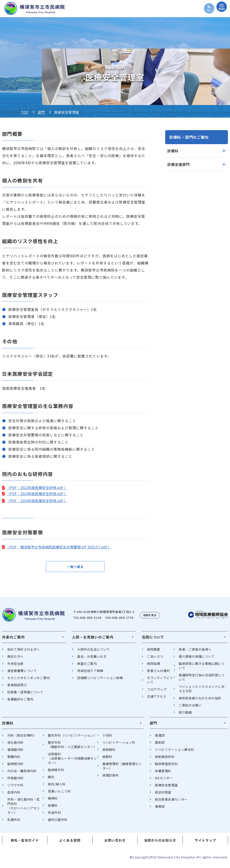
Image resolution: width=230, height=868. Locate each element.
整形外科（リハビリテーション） (72, 738)
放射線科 (109, 752)
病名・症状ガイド (25, 843)
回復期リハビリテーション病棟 (100, 680)
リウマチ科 (15, 788)
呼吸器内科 (15, 780)
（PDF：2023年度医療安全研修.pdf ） (37, 494)
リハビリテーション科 (119, 745)
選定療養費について (22, 673)
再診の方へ (15, 659)
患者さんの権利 (158, 673)
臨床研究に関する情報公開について (202, 668)
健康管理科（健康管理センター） (122, 768)
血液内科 (14, 795)
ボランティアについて (160, 682)
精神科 (53, 801)
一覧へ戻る (75, 568)
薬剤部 (160, 745)
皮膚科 (53, 808)
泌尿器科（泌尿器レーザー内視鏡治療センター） (72, 761)
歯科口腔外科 (58, 822)
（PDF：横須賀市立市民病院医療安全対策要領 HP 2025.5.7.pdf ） (59, 547)
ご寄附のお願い (190, 708)
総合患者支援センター (171, 802)
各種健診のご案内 (20, 702)
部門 (41, 112)
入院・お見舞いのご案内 (93, 639)
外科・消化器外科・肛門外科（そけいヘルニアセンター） (24, 808)
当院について (153, 639)
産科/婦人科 (57, 787)
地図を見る (150, 617)
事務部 (160, 809)
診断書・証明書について (25, 694)
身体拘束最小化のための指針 (200, 701)
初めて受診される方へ (24, 652)
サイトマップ (205, 843)
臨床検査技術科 (166, 766)
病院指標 (153, 666)
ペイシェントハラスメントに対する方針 (202, 691)
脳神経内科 (15, 766)
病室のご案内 (87, 666)
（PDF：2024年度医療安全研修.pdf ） (37, 501)
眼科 (51, 779)
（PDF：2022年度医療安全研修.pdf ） (37, 488)
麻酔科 (107, 759)
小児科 (107, 738)
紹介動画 (185, 715)
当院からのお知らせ (160, 843)
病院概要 (153, 652)
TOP (25, 112)
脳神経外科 (56, 772)
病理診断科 (111, 778)
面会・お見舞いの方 (92, 659)
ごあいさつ (155, 659)
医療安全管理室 (166, 788)
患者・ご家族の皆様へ (195, 652)
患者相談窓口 (17, 687)
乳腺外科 (14, 822)
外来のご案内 (13, 639)
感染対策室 (163, 795)
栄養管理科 (163, 773)
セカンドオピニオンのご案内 (29, 680)
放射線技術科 (165, 759)
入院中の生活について (93, 652)
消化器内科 (15, 745)
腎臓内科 (14, 759)
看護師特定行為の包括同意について (202, 680)
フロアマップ (157, 692)
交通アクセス (157, 699)
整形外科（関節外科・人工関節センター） (72, 747)
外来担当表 (15, 666)
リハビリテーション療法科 (174, 752)
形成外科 (54, 815)
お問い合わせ (115, 843)
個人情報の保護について (197, 659)
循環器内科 (15, 752)
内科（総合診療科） (22, 738)
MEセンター (164, 780)
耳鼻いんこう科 (59, 794)
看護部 (160, 738)
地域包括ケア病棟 (90, 673)
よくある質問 (70, 843)
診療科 (8, 725)
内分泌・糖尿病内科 (22, 773)
